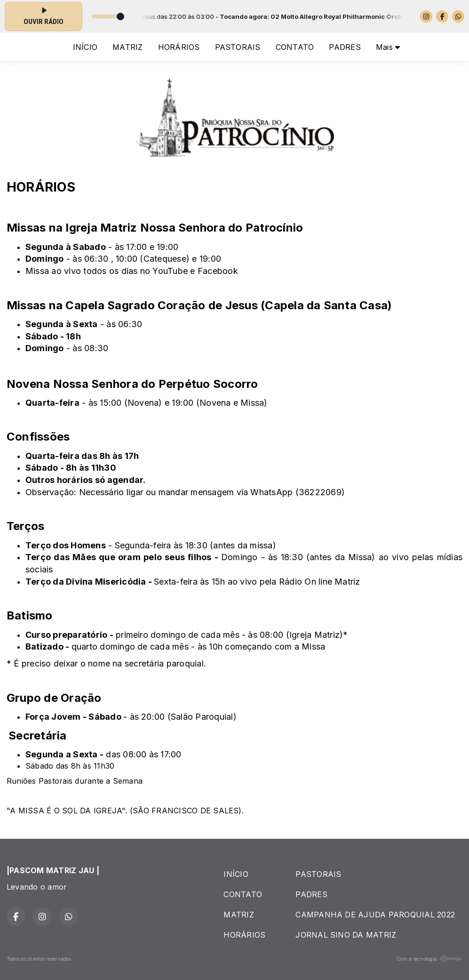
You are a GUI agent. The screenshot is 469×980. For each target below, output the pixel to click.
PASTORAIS (238, 47)
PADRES (345, 47)
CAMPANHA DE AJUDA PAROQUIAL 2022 (375, 915)
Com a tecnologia (429, 959)
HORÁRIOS (179, 47)
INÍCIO (85, 47)
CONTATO (295, 47)
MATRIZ (127, 47)
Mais (388, 47)
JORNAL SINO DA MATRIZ (346, 935)
